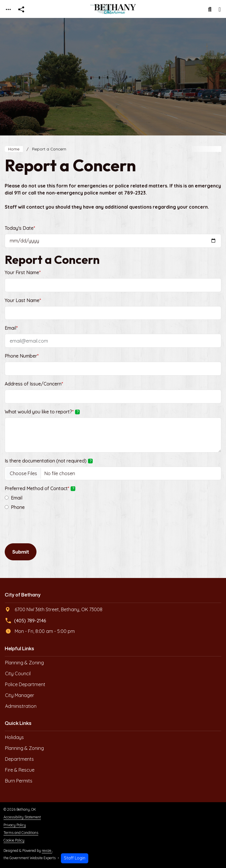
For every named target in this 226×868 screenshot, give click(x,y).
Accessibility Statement (22, 817)
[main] (113, 443)
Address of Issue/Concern (34, 384)
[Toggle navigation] (8, 10)
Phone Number (22, 356)
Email (11, 328)
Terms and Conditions (21, 833)
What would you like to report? (42, 412)
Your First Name (23, 272)
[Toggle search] (210, 9)
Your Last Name (23, 300)
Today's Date (20, 228)
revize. (47, 851)
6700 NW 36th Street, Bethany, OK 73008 (54, 609)
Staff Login (75, 858)
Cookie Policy (14, 840)
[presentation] (49, 529)
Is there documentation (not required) (49, 461)
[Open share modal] (21, 10)
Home (14, 149)
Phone (18, 507)
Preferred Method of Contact (40, 488)
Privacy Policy (15, 825)
